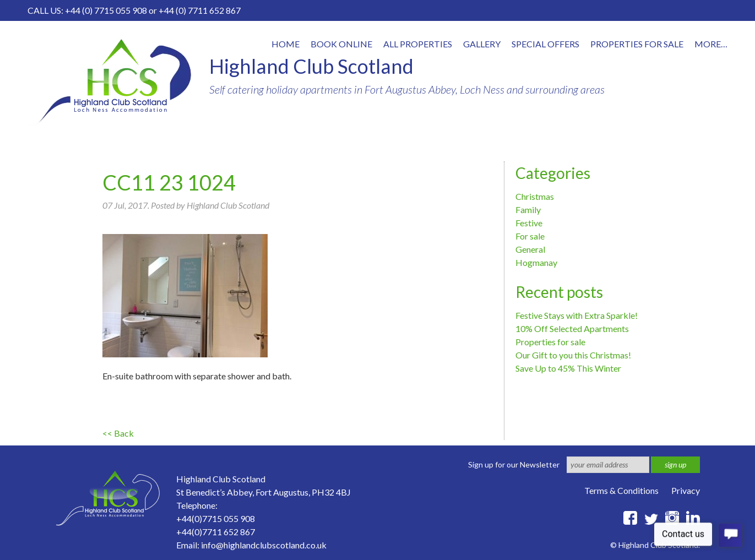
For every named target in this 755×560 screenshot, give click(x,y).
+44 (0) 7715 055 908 (106, 10)
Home (286, 44)
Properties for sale (550, 342)
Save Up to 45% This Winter (568, 368)
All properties (418, 44)
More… (711, 44)
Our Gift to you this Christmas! (573, 355)
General (530, 249)
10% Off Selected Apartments (572, 328)
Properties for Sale (637, 44)
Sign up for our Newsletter (514, 464)
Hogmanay (536, 262)
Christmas (535, 196)
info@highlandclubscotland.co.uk (264, 545)
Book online (341, 44)
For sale (530, 236)
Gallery (482, 44)
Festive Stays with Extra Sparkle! (577, 315)
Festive (529, 223)
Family (528, 210)
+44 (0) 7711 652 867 (200, 10)
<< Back (118, 433)
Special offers (545, 44)
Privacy (686, 490)
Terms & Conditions (621, 490)
